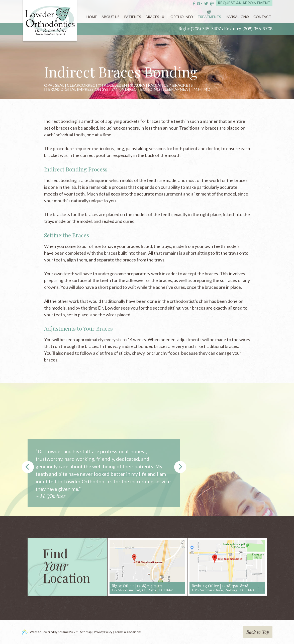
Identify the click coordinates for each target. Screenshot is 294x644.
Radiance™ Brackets (170, 85)
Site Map (86, 632)
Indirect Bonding (140, 89)
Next (180, 467)
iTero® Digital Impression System (81, 89)
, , (142, 590)
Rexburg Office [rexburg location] (205, 586)
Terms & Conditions (128, 632)
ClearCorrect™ (84, 85)
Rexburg (233, 29)
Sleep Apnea (175, 89)
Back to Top (258, 632)
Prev (28, 467)
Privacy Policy (103, 632)
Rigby (184, 29)
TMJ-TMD (201, 89)
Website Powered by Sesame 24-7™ (50, 632)
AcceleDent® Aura (124, 85)
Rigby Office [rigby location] (123, 586)
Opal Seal (54, 85)
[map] (147, 567)
